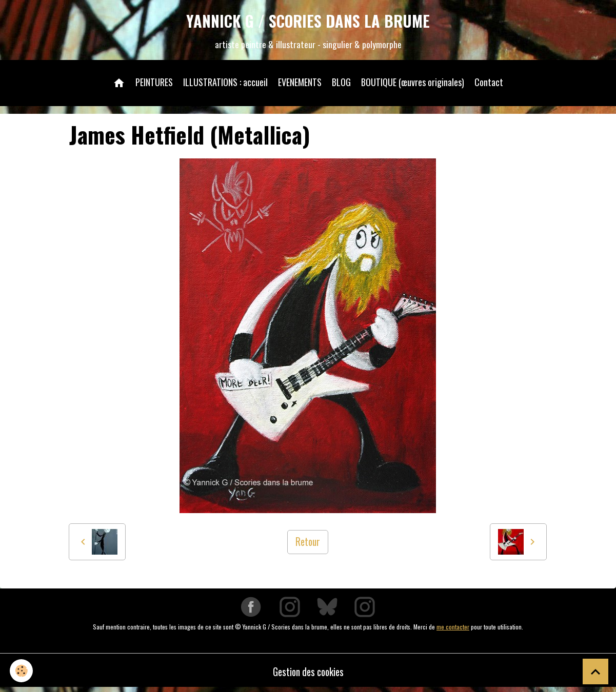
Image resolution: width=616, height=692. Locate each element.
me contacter (453, 629)
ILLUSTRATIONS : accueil (225, 84)
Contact (489, 84)
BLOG (341, 84)
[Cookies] (22, 671)
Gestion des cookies (308, 674)
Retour (307, 544)
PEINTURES (154, 84)
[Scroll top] (595, 671)
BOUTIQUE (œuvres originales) (413, 84)
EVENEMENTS (300, 84)
